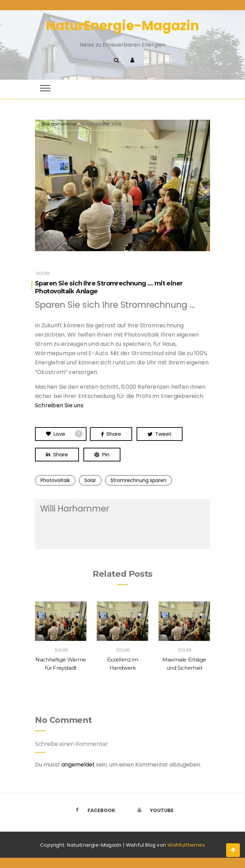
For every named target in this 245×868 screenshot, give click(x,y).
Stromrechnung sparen (138, 480)
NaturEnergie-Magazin (122, 26)
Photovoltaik (55, 480)
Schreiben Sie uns (59, 405)
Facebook (93, 810)
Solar (43, 273)
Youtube (154, 810)
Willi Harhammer (59, 124)
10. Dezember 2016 (101, 124)
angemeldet (78, 765)
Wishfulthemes (186, 845)
